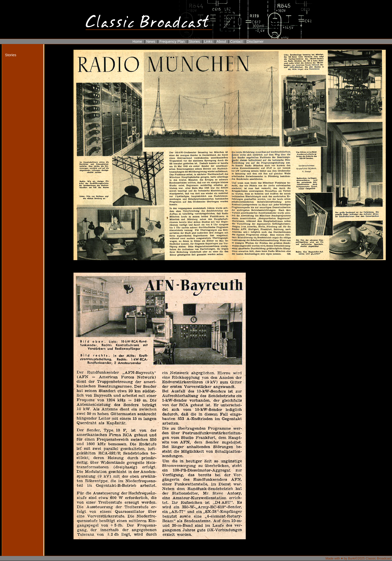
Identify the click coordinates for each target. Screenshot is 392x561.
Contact (236, 41)
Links (208, 41)
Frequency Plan (172, 41)
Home (137, 41)
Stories (194, 41)
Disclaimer (255, 41)
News (151, 41)
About (221, 41)
